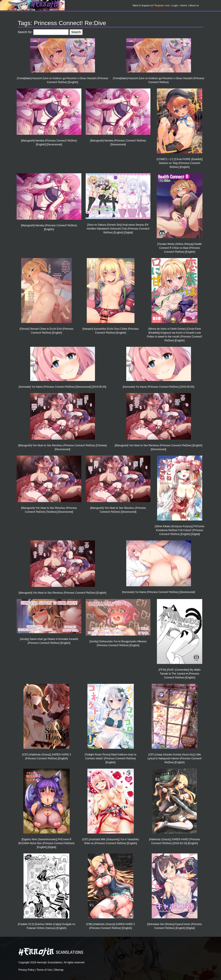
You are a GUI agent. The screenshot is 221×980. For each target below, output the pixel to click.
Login (175, 5)
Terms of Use (44, 970)
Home (184, 5)
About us (194, 5)
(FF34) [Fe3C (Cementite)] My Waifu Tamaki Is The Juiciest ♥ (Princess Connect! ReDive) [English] (180, 674)
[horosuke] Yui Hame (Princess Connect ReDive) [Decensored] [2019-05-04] (62, 387)
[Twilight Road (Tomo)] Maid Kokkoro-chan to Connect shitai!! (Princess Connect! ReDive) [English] (110, 758)
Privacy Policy (26, 970)
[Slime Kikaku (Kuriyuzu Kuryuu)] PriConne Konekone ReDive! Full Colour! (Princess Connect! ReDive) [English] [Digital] (180, 530)
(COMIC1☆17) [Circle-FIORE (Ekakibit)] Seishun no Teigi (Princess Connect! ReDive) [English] (180, 163)
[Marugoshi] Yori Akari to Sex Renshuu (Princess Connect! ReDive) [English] (63, 593)
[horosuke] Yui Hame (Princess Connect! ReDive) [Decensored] (159, 592)
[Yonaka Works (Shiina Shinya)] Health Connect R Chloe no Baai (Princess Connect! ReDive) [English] (180, 248)
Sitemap (59, 970)
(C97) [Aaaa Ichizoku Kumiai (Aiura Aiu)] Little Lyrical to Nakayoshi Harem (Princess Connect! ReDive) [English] (174, 758)
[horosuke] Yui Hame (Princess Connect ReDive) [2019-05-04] (159, 387)
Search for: (25, 32)
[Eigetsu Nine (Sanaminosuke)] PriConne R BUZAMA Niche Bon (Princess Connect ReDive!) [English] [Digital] (47, 843)
